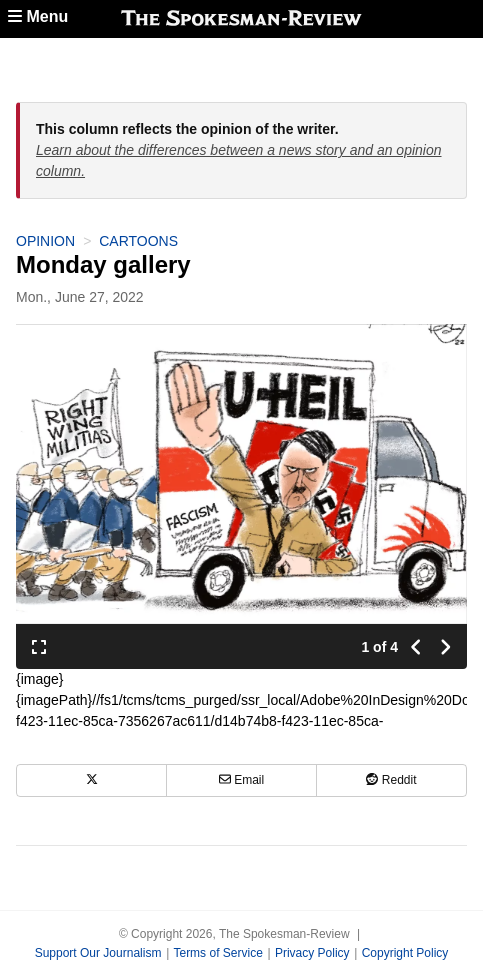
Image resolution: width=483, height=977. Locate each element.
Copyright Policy (405, 953)
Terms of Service (217, 953)
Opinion (45, 241)
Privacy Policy (312, 953)
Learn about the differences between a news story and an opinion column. (239, 160)
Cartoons (138, 241)
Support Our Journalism (98, 953)
